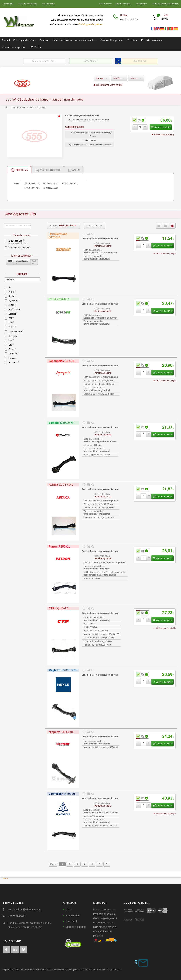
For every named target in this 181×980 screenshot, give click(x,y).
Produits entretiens (152, 40)
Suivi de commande (28, 4)
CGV (68, 909)
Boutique (44, 40)
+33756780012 (129, 19)
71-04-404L (61, 485)
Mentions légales (76, 927)
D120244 (58, 236)
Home (5, 878)
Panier (37, 47)
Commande (8, 4)
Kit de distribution (62, 40)
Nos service (72, 915)
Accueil (6, 40)
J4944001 (61, 732)
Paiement (71, 921)
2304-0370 (59, 299)
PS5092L (59, 547)
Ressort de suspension (14, 47)
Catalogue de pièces (91, 24)
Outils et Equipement (112, 40)
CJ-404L (62, 361)
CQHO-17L (59, 608)
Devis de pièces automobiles (165, 4)
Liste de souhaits (122, 4)
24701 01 (62, 794)
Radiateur (132, 40)
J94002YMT (62, 423)
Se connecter (49, 4)
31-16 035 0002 (63, 670)
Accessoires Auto (86, 40)
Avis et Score (106, 4)
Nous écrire (141, 4)
